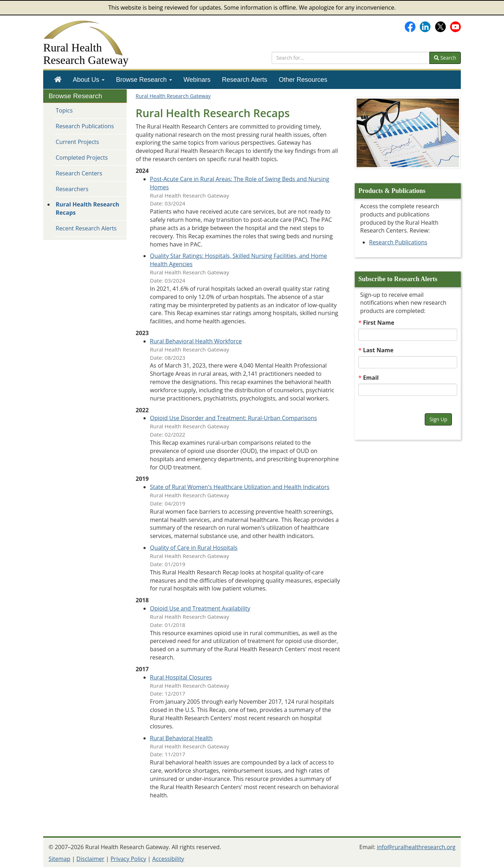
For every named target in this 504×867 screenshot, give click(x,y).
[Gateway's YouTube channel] (455, 26)
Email (371, 378)
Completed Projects (82, 158)
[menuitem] (58, 80)
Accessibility (168, 859)
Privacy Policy (128, 859)
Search (445, 58)
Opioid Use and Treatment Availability (200, 608)
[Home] (58, 80)
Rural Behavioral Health (181, 738)
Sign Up (438, 419)
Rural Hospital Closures (181, 677)
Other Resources (303, 80)
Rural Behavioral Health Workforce (196, 341)
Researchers (72, 189)
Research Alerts (245, 80)
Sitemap (59, 859)
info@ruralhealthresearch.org (416, 847)
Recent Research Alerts (86, 228)
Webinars (197, 80)
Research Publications (85, 126)
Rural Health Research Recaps (87, 208)
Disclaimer (90, 859)
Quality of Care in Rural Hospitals (194, 548)
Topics (64, 110)
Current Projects (77, 142)
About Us (89, 80)
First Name (379, 323)
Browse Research (144, 80)
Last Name (378, 350)
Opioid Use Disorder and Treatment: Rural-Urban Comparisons (233, 418)
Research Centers (79, 173)
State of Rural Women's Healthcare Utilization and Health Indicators (240, 487)
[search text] (351, 58)
